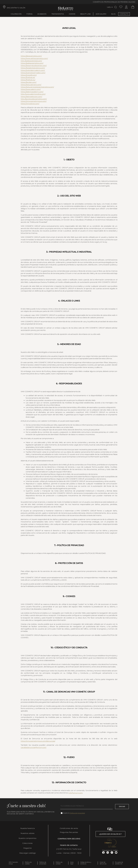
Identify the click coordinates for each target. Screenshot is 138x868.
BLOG (114, 14)
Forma (29, 14)
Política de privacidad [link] (43, 863)
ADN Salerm (101, 14)
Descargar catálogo (28, 853)
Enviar (122, 806)
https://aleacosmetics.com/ (31, 56)
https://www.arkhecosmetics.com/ (34, 58)
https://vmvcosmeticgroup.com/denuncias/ (38, 741)
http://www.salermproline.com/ (33, 94)
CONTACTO (124, 14)
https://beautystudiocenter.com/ (34, 65)
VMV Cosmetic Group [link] (13, 863)
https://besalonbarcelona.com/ (33, 68)
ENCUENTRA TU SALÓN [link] (16, 8)
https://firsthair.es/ (28, 77)
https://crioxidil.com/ (29, 75)
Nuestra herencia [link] (28, 828)
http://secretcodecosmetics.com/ (34, 99)
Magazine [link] (27, 848)
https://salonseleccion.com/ (31, 97)
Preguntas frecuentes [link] (69, 832)
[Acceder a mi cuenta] (126, 7)
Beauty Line (85, 14)
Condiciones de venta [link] (69, 828)
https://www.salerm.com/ (31, 89)
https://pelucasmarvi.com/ (31, 85)
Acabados (42, 14)
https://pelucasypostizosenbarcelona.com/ (37, 87)
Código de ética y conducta (86, 863)
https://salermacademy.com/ (32, 92)
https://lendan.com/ (29, 82)
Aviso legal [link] (72, 863)
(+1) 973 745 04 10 (64, 849)
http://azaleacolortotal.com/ (31, 61)
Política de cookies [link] (28, 863)
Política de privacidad (77, 813)
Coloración (16, 14)
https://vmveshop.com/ (30, 104)
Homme (72, 14)
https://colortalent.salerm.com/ (33, 70)
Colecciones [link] (27, 843)
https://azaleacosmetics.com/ (32, 63)
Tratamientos (58, 14)
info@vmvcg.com (76, 793)
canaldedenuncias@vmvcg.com (34, 747)
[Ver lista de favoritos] (121, 7)
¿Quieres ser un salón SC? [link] (110, 834)
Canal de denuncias (103, 863)
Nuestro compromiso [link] (27, 838)
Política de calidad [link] (59, 863)
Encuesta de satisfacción (119, 863)
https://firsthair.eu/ (28, 80)
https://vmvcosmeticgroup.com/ (34, 101)
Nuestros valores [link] (28, 833)
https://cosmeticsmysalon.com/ (33, 73)
